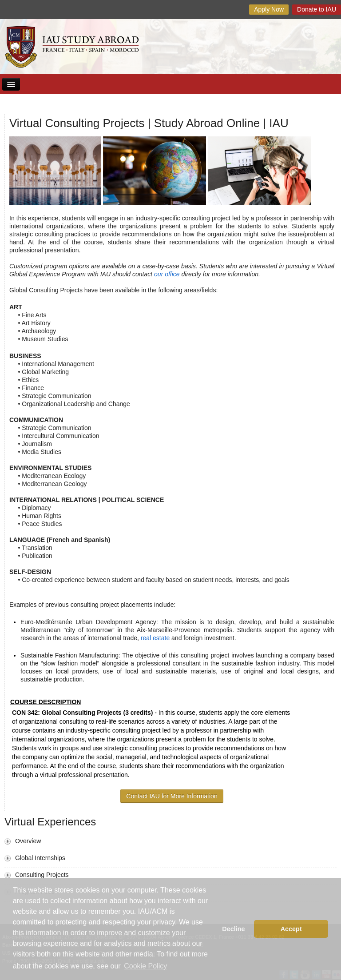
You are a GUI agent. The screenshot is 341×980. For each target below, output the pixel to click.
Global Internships (40, 858)
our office (168, 274)
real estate (155, 638)
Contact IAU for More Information (172, 796)
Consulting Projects (42, 875)
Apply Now (269, 9)
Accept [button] (291, 929)
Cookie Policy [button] (145, 966)
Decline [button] (233, 929)
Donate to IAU (317, 9)
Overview (28, 841)
